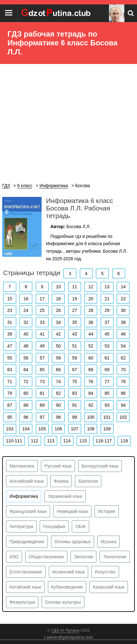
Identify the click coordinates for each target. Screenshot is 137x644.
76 (91, 382)
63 (10, 370)
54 (123, 346)
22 (123, 299)
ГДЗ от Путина (65, 630)
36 (91, 322)
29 (107, 310)
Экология (83, 557)
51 (75, 346)
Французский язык (28, 511)
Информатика (24, 496)
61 (107, 358)
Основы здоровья (73, 542)
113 (51, 441)
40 (26, 334)
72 (26, 382)
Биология (88, 481)
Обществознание (46, 557)
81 (42, 393)
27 (75, 310)
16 (26, 299)
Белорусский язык (100, 466)
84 (91, 393)
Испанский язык (68, 572)
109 (107, 429)
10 (58, 287)
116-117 (104, 441)
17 (42, 299)
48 (26, 346)
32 (26, 322)
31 (10, 322)
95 (10, 417)
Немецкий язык (72, 511)
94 (123, 405)
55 (10, 358)
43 (75, 334)
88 (26, 405)
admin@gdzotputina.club (70, 637)
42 (58, 334)
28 (91, 310)
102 (123, 417)
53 (107, 346)
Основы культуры (63, 602)
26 (58, 310)
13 (107, 287)
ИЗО (14, 557)
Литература (21, 526)
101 (107, 417)
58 (58, 358)
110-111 (14, 441)
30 (123, 310)
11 (75, 287)
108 (91, 429)
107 (74, 429)
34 (58, 322)
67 (75, 370)
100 (91, 417)
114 (67, 441)
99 (75, 417)
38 (123, 322)
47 (10, 346)
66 (58, 370)
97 (42, 417)
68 (91, 370)
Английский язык (27, 481)
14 (123, 287)
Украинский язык (65, 496)
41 (42, 334)
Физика (61, 481)
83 (75, 393)
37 (107, 322)
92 (91, 405)
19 (75, 299)
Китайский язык (25, 587)
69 (107, 370)
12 (91, 287)
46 (123, 334)
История (106, 511)
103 (10, 429)
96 (26, 417)
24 (26, 310)
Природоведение (27, 542)
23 (10, 310)
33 (42, 322)
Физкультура (22, 602)
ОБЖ (80, 526)
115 (83, 441)
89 (42, 405)
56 (26, 358)
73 (42, 382)
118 (124, 441)
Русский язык (58, 466)
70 (123, 370)
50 (58, 346)
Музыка (109, 542)
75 (75, 382)
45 (107, 334)
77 (107, 382)
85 (107, 393)
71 (10, 382)
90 (58, 405)
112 (34, 441)
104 (26, 429)
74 (58, 382)
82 (58, 393)
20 (91, 299)
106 (58, 429)
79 (10, 393)
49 (42, 346)
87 (10, 405)
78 (123, 382)
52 (91, 346)
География (54, 526)
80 (26, 393)
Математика (22, 466)
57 (42, 358)
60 (91, 358)
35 (75, 322)
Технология (115, 557)
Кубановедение (67, 587)
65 (42, 370)
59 (75, 358)
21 (107, 299)
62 (123, 358)
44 (91, 334)
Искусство (105, 572)
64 (26, 370)
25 (42, 310)
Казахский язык (109, 587)
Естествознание (26, 572)
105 (42, 429)
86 (123, 393)
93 (107, 405)
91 (75, 405)
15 (10, 299)
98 (58, 417)
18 (58, 299)
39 (10, 334)
